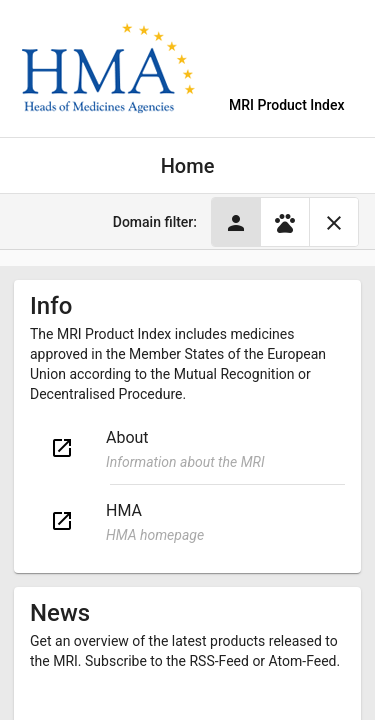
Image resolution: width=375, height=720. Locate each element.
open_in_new (62, 448)
